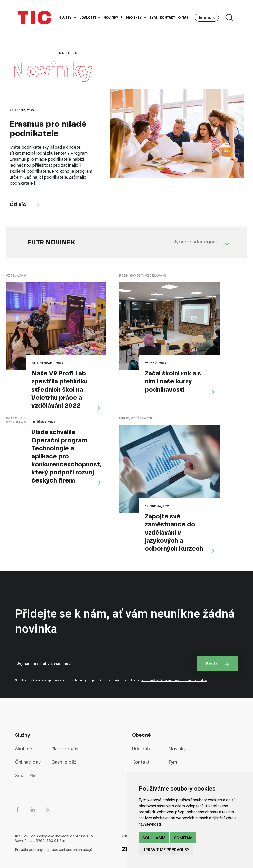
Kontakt (168, 18)
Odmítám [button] (183, 838)
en (69, 53)
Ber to (218, 664)
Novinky (113, 18)
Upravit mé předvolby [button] (166, 850)
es (75, 53)
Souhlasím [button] (154, 838)
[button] (207, 18)
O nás (183, 18)
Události (90, 18)
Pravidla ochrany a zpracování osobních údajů (54, 850)
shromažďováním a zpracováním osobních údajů (174, 680)
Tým (153, 18)
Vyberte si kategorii (202, 242)
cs (61, 53)
